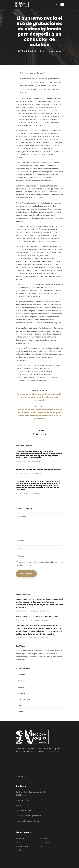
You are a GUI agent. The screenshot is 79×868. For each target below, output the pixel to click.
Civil (20, 706)
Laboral (21, 687)
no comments (54, 51)
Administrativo (24, 699)
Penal (20, 712)
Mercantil (22, 675)
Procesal (22, 681)
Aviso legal (20, 777)
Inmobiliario (23, 693)
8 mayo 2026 (20, 494)
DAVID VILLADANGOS (27, 51)
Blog (42, 51)
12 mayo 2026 (21, 462)
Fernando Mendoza (35, 462)
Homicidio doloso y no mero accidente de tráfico (39, 470)
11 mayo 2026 (20, 473)
